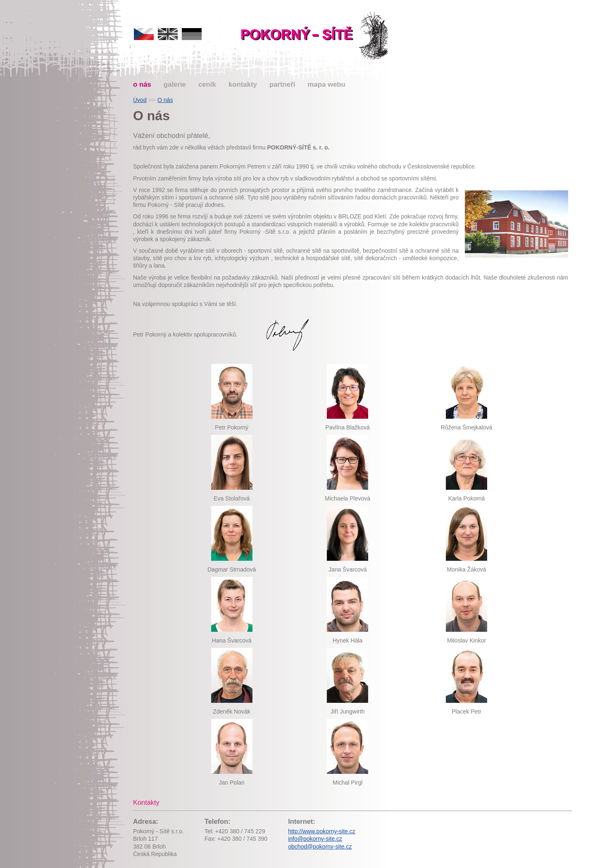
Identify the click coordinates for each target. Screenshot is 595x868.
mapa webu (326, 84)
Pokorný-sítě (316, 36)
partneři (282, 84)
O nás (165, 100)
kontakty (243, 84)
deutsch (192, 34)
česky (144, 34)
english (168, 34)
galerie (175, 84)
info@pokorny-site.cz (315, 839)
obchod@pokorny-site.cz (320, 847)
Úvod (140, 100)
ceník (207, 84)
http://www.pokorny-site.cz (322, 831)
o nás (142, 84)
